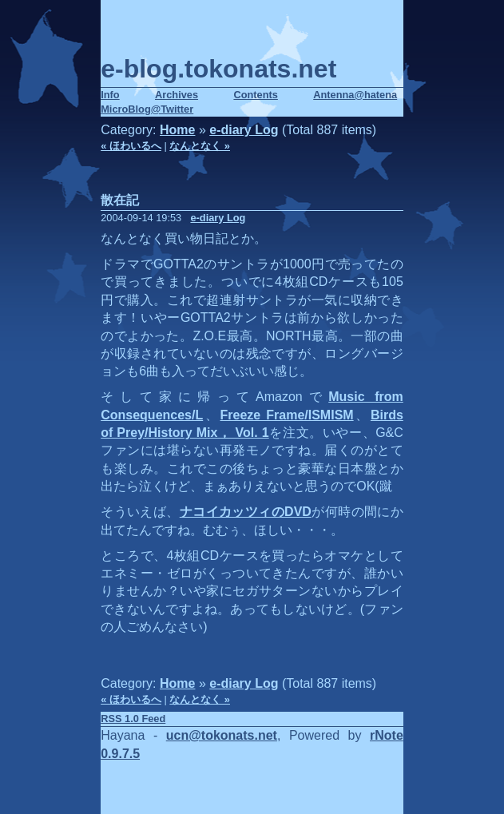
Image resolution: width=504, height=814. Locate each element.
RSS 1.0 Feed (133, 719)
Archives (177, 95)
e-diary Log (244, 130)
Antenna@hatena (355, 95)
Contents (255, 95)
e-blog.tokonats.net (218, 69)
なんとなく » (200, 146)
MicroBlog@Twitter (147, 109)
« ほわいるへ (131, 146)
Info (110, 95)
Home (177, 130)
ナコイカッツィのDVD (246, 512)
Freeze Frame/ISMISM (287, 415)
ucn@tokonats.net (222, 735)
